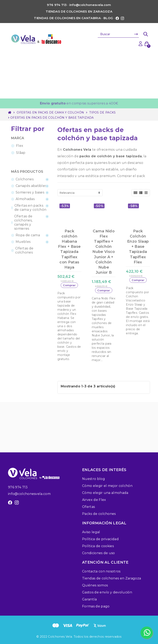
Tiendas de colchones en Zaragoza (79, 12)
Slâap (21, 153)
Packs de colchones (99, 514)
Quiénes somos (95, 585)
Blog (108, 18)
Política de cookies (98, 546)
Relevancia (67, 193)
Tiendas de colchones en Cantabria (67, 18)
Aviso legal (91, 532)
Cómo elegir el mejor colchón (107, 486)
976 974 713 (18, 487)
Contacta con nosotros (101, 571)
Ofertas (88, 507)
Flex (20, 146)
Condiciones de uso (99, 553)
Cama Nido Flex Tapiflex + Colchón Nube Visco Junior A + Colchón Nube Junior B (104, 252)
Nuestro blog (94, 479)
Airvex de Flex (94, 500)
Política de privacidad (100, 539)
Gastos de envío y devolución (107, 592)
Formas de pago (96, 606)
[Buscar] (118, 34)
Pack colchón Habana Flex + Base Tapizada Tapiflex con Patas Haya (69, 249)
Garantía (89, 599)
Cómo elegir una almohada (105, 493)
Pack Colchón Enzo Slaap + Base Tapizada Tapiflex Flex (138, 247)
